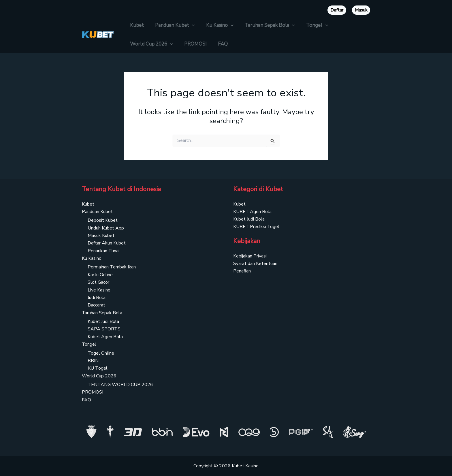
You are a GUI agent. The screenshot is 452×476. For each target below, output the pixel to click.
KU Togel (98, 368)
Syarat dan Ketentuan (255, 264)
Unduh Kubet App (106, 228)
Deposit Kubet (103, 220)
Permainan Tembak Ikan (112, 267)
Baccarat (96, 305)
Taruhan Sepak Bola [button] (265, 25)
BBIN (93, 361)
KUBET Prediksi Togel (257, 227)
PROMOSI (193, 44)
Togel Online (101, 353)
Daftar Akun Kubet (107, 243)
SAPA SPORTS (104, 329)
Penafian (242, 271)
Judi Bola (97, 298)
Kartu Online (100, 275)
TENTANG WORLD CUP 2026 (120, 385)
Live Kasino (99, 290)
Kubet (136, 25)
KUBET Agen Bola (253, 212)
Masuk (361, 10)
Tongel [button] (311, 25)
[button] (190, 25)
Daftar (337, 10)
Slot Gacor (98, 282)
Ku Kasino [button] (216, 25)
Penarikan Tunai (103, 251)
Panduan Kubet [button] (173, 25)
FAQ (219, 44)
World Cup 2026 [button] (151, 44)
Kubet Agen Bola (105, 337)
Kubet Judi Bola (103, 321)
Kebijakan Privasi (250, 256)
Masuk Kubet (101, 236)
